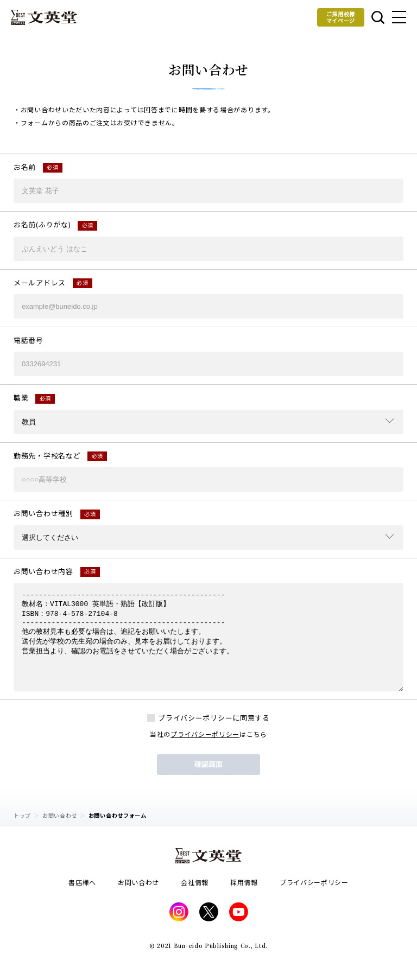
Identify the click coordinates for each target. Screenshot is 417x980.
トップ (22, 815)
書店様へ (82, 882)
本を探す (378, 17)
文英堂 (44, 17)
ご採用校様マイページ (341, 17)
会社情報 (195, 882)
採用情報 (244, 882)
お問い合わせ (60, 815)
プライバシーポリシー (205, 734)
